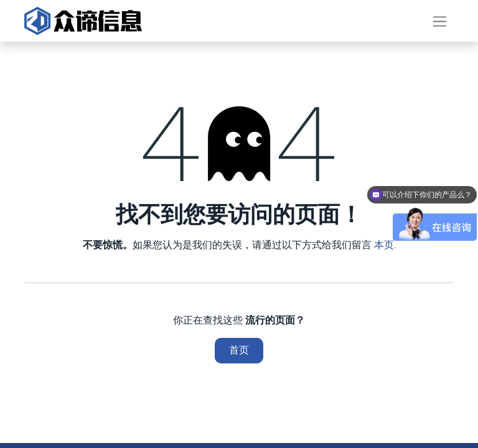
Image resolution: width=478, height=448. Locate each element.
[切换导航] (440, 21)
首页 (239, 350)
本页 (384, 245)
